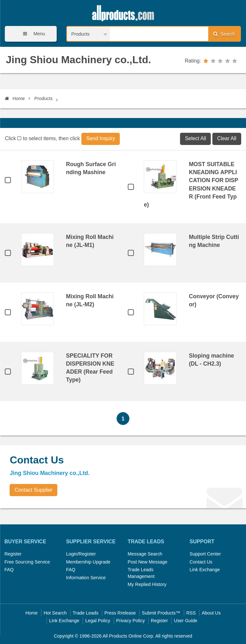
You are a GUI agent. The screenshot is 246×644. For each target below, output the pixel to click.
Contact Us (201, 562)
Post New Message (148, 562)
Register (13, 554)
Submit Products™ (161, 613)
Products (43, 98)
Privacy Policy (131, 621)
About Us (211, 613)
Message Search (145, 554)
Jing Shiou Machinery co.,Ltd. (78, 60)
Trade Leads (86, 613)
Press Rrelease (120, 613)
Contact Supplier (34, 490)
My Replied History (147, 584)
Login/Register (81, 554)
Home (15, 98)
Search (224, 34)
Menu (32, 34)
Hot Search (55, 613)
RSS (191, 613)
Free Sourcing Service (27, 562)
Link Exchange (205, 570)
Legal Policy (98, 621)
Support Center (205, 554)
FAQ (9, 570)
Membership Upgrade (88, 562)
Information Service (86, 578)
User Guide (186, 621)
